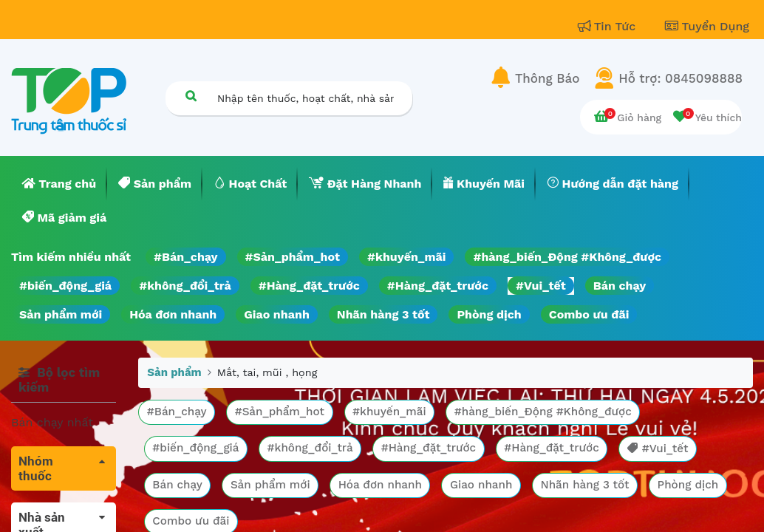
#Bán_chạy (186, 257)
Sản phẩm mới (61, 314)
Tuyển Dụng (707, 26)
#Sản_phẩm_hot (293, 257)
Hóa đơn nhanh (173, 314)
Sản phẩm (174, 372)
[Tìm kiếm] (191, 96)
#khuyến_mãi (406, 257)
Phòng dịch (489, 314)
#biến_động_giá (65, 286)
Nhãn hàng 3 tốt (383, 314)
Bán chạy (620, 286)
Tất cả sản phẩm (59, 511)
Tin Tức (609, 26)
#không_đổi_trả (185, 286)
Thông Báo (547, 78)
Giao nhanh (277, 314)
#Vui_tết (541, 286)
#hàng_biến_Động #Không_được (567, 257)
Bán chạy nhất (52, 422)
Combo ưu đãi (589, 314)
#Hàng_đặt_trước (309, 286)
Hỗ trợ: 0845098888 (681, 78)
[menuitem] (59, 184)
